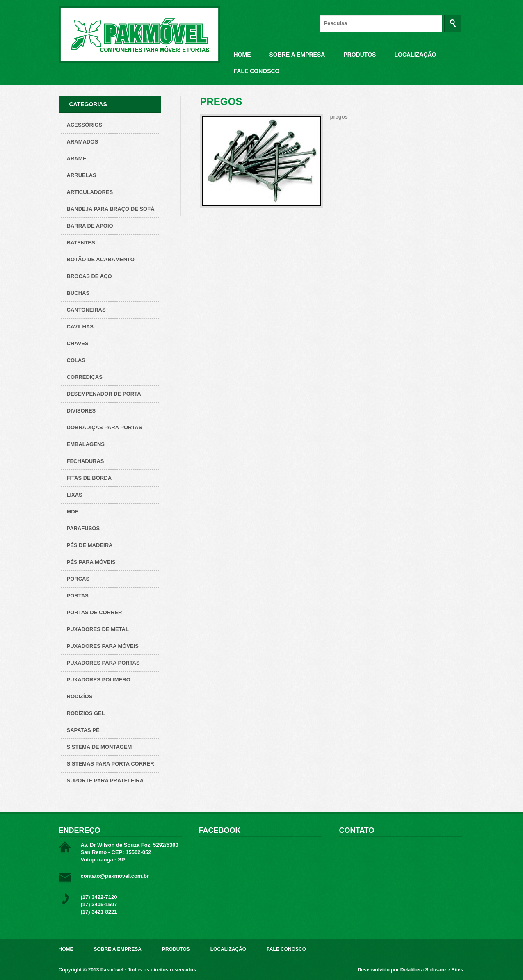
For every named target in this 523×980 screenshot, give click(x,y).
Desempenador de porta (104, 394)
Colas (76, 360)
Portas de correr (95, 612)
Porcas (78, 579)
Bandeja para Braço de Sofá (111, 209)
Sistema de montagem (99, 747)
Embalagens (86, 444)
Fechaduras (86, 461)
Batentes (81, 243)
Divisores (81, 411)
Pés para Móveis (91, 562)
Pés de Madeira (90, 545)
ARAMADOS (83, 142)
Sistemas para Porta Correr (111, 764)
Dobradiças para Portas (105, 427)
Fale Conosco (257, 71)
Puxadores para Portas (103, 663)
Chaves (78, 343)
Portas (78, 596)
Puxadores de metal (98, 629)
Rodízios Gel (86, 713)
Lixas (75, 495)
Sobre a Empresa (297, 55)
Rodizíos (80, 696)
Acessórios (85, 125)
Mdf (73, 512)
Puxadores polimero (99, 680)
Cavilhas (80, 327)
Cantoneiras (86, 310)
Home (242, 55)
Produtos (360, 55)
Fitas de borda (89, 478)
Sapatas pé (83, 730)
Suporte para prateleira (105, 781)
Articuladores (90, 192)
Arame (77, 158)
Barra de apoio (90, 226)
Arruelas (82, 175)
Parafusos (83, 528)
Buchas (78, 293)
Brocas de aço (89, 276)
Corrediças (85, 377)
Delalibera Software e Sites (432, 970)
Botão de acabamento (101, 259)
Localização (415, 55)
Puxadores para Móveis (103, 646)
